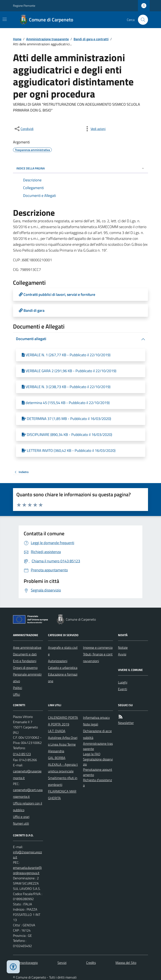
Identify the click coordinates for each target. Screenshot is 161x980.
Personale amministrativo (27, 678)
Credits (91, 963)
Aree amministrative (27, 647)
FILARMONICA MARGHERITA (62, 795)
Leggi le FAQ (92, 754)
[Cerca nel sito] (141, 20)
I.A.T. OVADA (57, 731)
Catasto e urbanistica (63, 668)
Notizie (123, 647)
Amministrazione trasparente (47, 39)
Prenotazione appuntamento (98, 772)
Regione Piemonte (24, 6)
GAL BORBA (57, 758)
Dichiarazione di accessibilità (97, 734)
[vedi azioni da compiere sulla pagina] (95, 129)
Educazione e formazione (63, 678)
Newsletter (126, 723)
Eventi (123, 689)
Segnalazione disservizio (98, 762)
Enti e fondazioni (25, 661)
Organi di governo (25, 668)
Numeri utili (21, 823)
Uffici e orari (21, 817)
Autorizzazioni (58, 661)
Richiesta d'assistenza (97, 783)
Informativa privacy (96, 717)
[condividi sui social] (24, 129)
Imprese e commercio (98, 647)
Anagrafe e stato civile (63, 651)
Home (17, 39)
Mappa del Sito (126, 963)
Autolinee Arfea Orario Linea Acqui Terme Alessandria (63, 744)
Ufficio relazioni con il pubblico (28, 807)
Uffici (16, 694)
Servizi (62, 963)
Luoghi (123, 682)
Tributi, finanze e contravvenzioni (98, 658)
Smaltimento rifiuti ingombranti (63, 781)
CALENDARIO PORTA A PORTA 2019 (63, 721)
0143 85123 (22, 754)
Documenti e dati (25, 654)
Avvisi (122, 654)
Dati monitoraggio (25, 963)
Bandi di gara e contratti (91, 39)
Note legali (91, 724)
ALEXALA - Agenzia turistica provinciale (63, 768)
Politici (18, 688)
